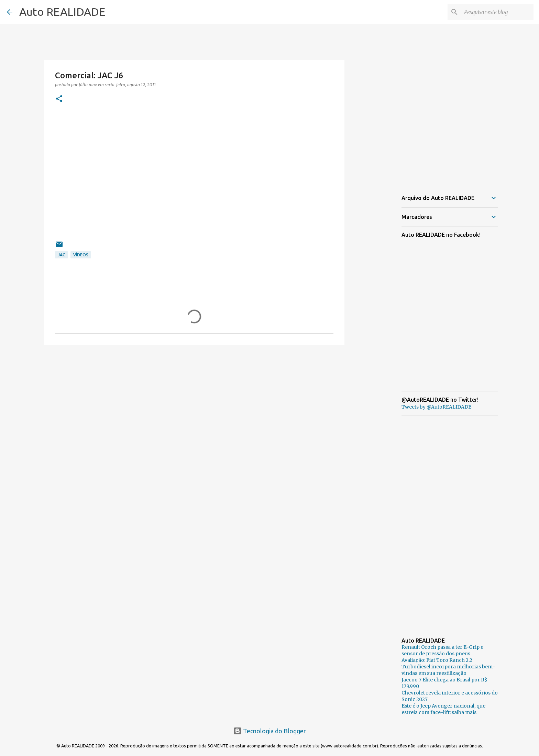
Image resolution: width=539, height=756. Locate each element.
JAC (62, 255)
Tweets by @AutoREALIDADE (436, 407)
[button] (59, 99)
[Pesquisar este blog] (497, 12)
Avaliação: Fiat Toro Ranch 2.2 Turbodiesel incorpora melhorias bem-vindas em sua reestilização (448, 667)
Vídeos (81, 255)
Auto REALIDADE (62, 12)
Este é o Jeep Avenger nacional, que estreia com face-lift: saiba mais (443, 709)
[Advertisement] (194, 403)
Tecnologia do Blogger (270, 731)
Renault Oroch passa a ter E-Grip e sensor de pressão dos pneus (442, 650)
